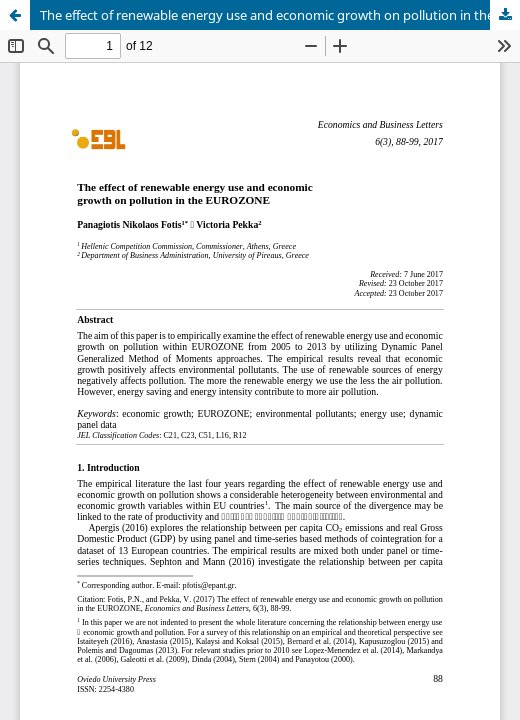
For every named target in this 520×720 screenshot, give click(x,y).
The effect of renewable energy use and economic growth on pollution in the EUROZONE (280, 15)
